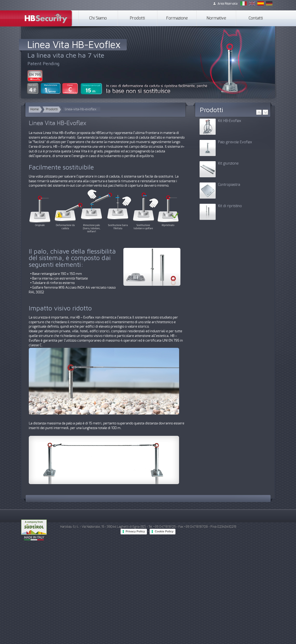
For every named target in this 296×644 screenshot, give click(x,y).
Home (34, 109)
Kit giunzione (228, 164)
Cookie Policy (164, 531)
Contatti (256, 18)
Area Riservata (227, 4)
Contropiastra (229, 185)
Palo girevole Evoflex (235, 142)
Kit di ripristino (230, 206)
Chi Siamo (98, 18)
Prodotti (137, 18)
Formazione (177, 18)
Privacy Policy (135, 531)
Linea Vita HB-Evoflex (74, 44)
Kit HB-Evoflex (230, 121)
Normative (216, 18)
